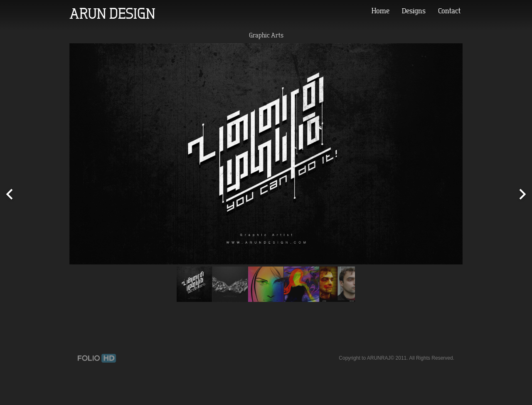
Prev (9, 195)
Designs (414, 11)
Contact (449, 11)
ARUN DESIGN (112, 13)
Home (381, 11)
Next (523, 195)
